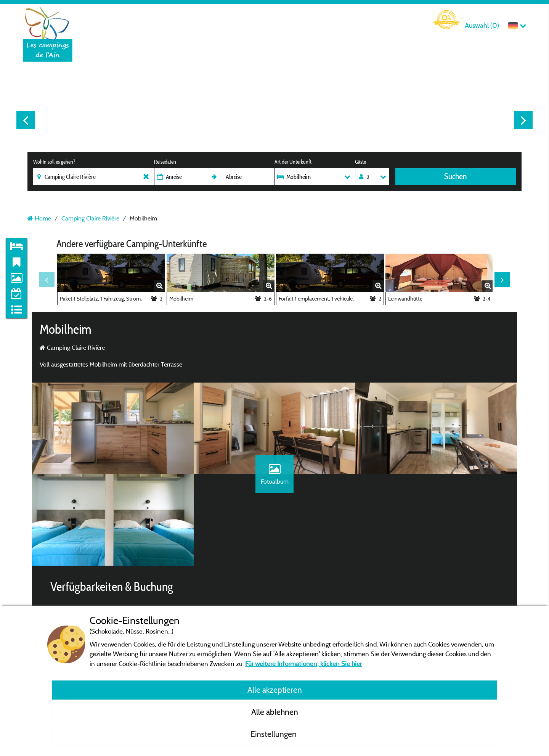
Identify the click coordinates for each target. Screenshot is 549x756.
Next (523, 120)
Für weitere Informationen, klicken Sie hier (303, 664)
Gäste (360, 162)
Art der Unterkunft (293, 162)
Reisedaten (165, 162)
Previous (26, 120)
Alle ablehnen (275, 712)
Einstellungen (274, 734)
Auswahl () (482, 25)
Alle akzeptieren (275, 690)
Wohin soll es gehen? (54, 162)
